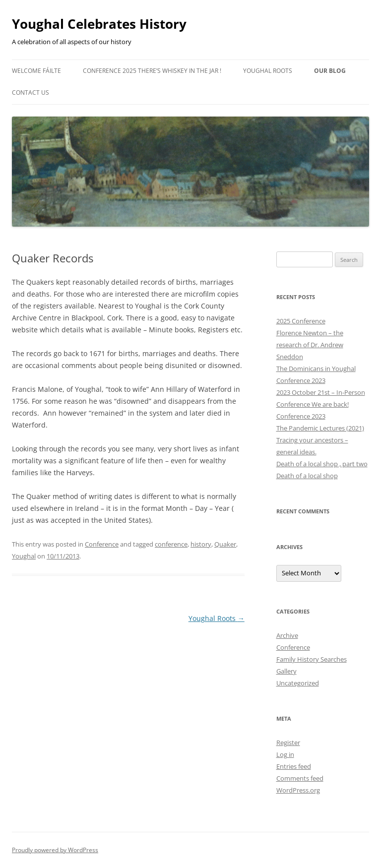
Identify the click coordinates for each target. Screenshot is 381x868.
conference (171, 544)
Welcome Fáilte (36, 71)
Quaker (225, 544)
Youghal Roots (268, 71)
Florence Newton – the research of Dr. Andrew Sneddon (310, 345)
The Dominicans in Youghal (316, 369)
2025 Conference (301, 321)
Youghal (24, 556)
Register (288, 743)
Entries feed (294, 766)
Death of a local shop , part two (322, 464)
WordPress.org (298, 790)
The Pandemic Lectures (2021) (320, 428)
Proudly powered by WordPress (55, 850)
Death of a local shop (307, 476)
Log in (285, 754)
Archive (287, 635)
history (201, 544)
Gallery (286, 671)
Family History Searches (312, 659)
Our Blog (330, 71)
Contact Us (31, 93)
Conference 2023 (301, 380)
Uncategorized (298, 683)
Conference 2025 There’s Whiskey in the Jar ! (152, 71)
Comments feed (300, 778)
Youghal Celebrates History (99, 24)
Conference (102, 544)
